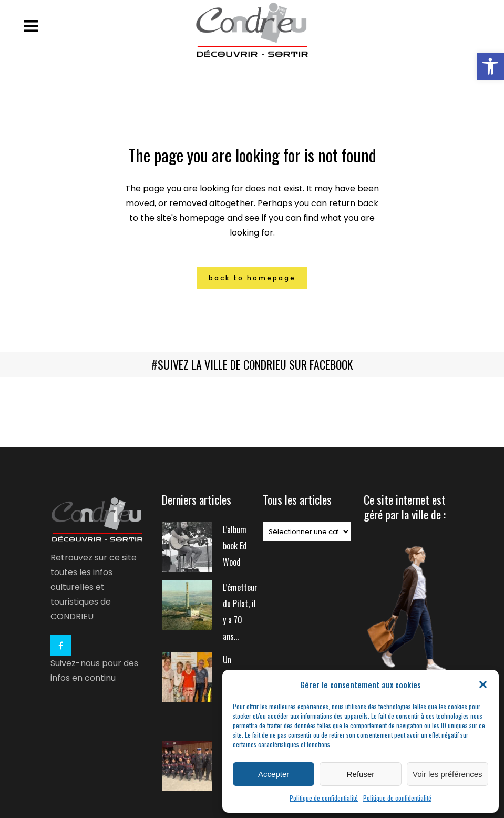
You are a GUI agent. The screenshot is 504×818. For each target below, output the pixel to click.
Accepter (274, 774)
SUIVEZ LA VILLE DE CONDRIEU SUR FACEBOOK (255, 364)
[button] (490, 66)
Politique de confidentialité (324, 798)
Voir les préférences (448, 774)
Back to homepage (252, 278)
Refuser (361, 774)
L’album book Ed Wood (235, 546)
